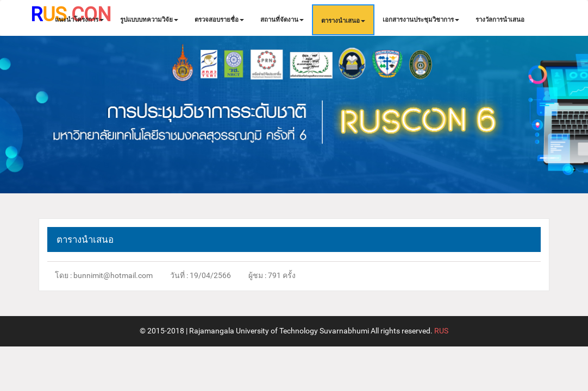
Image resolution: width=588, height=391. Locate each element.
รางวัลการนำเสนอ (500, 20)
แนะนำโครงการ (79, 20)
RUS (440, 331)
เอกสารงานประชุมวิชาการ (421, 20)
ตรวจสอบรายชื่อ (219, 20)
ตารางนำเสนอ (343, 21)
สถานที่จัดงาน (282, 20)
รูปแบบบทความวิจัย (149, 20)
